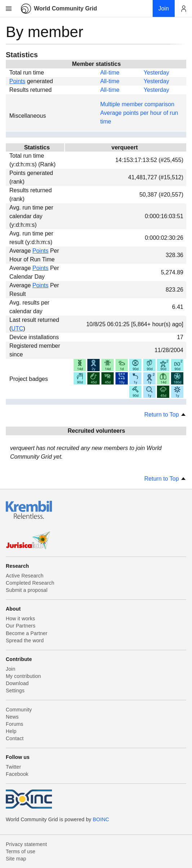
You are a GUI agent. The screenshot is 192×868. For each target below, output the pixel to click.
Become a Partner (27, 633)
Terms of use (21, 851)
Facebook (17, 774)
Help (11, 731)
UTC (17, 329)
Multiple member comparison (137, 104)
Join (10, 669)
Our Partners (21, 626)
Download (17, 683)
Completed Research (30, 583)
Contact (15, 738)
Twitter (13, 767)
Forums (14, 724)
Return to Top (165, 415)
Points (17, 81)
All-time (110, 73)
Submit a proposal (27, 590)
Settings (15, 691)
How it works (20, 619)
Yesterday (156, 73)
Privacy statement (26, 844)
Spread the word (25, 640)
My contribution (23, 676)
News (12, 717)
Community (19, 710)
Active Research (25, 576)
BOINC (101, 819)
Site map (16, 859)
